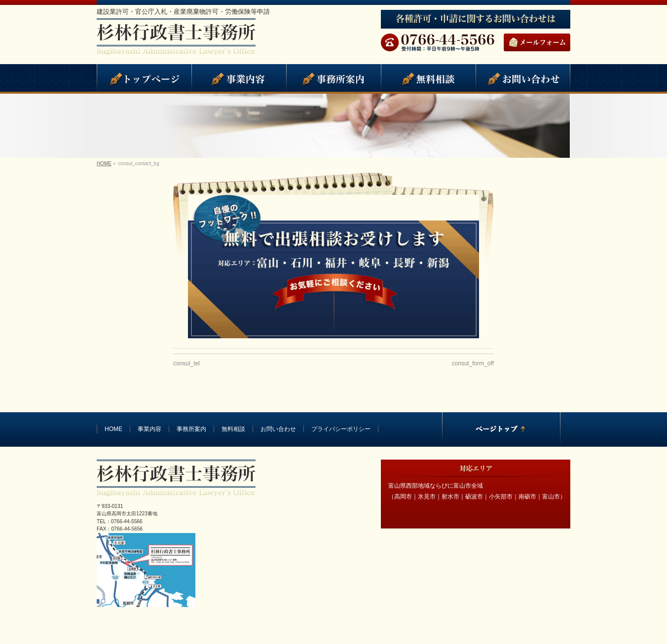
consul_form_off (473, 363)
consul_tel (186, 363)
